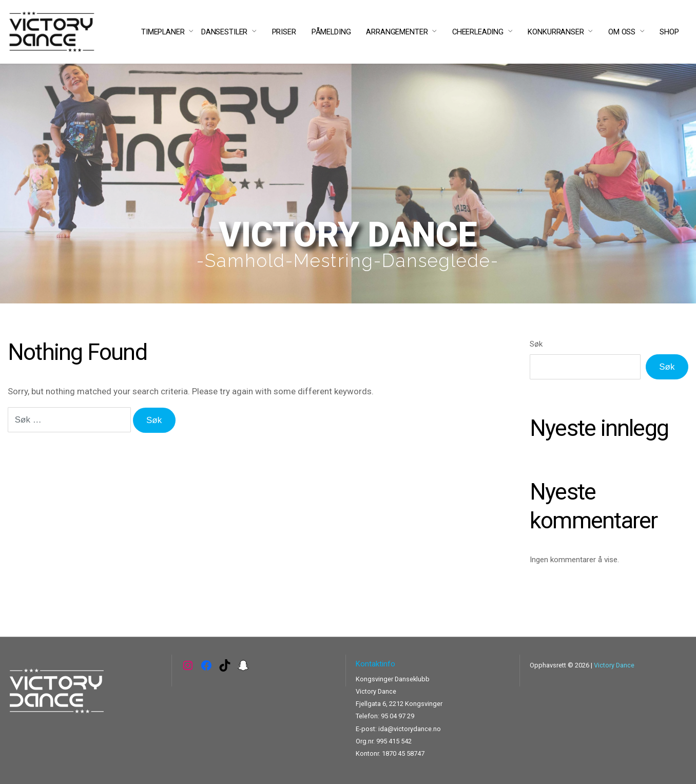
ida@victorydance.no (410, 729)
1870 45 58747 (403, 753)
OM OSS (622, 32)
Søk (536, 344)
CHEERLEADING (478, 32)
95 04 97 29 (398, 716)
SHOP (669, 32)
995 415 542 (394, 741)
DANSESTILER (224, 32)
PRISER (284, 32)
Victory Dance (614, 665)
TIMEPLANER (163, 32)
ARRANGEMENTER (397, 32)
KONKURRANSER (556, 32)
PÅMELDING (331, 32)
